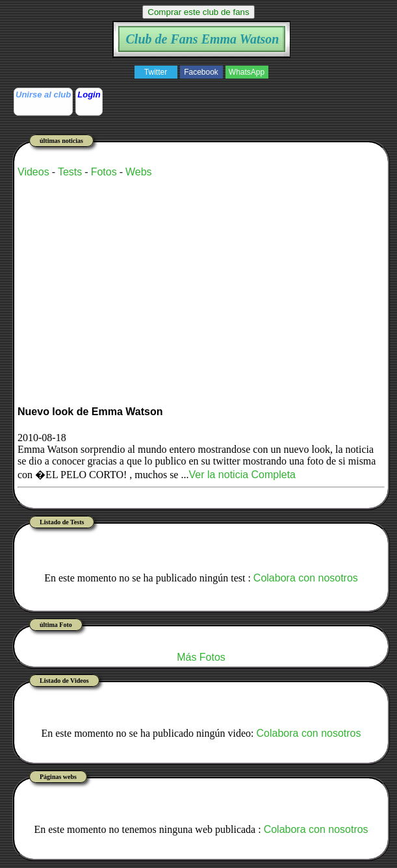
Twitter (156, 72)
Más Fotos (201, 657)
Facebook (201, 72)
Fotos (104, 172)
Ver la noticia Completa (242, 475)
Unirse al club (43, 95)
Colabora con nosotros (306, 578)
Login (89, 95)
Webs (139, 172)
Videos (33, 172)
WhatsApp (247, 72)
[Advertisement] (170, 279)
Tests (70, 172)
